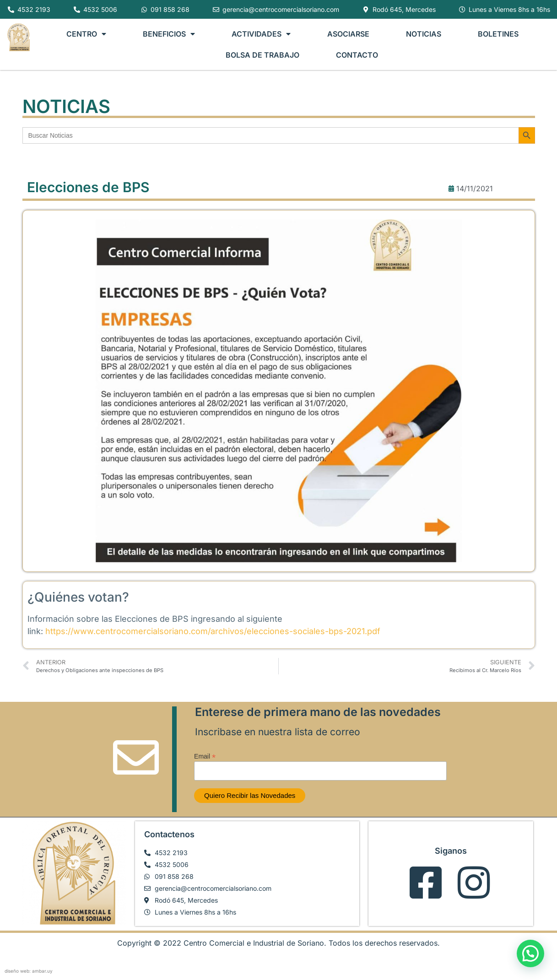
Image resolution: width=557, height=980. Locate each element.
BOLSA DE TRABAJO (262, 55)
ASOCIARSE (348, 34)
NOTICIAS (424, 34)
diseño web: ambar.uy (29, 971)
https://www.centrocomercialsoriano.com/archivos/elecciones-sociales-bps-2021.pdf (213, 631)
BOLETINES (498, 34)
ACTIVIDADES (261, 34)
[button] (530, 953)
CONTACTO (357, 55)
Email (205, 756)
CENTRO (86, 34)
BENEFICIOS (169, 34)
